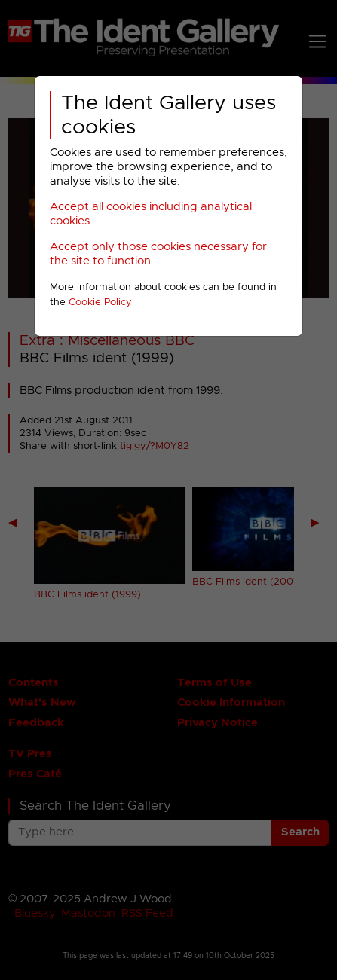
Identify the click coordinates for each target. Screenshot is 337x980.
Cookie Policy (100, 302)
